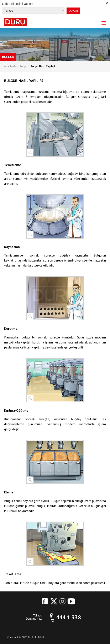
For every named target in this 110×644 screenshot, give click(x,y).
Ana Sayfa (11, 67)
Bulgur (25, 67)
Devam (73, 11)
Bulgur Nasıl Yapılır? (43, 67)
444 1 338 (69, 617)
